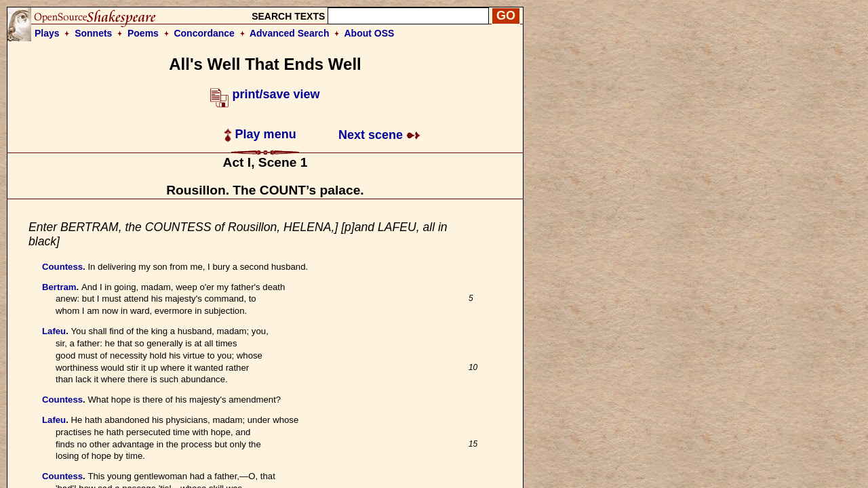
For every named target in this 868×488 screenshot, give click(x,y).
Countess (62, 267)
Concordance (204, 33)
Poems (143, 33)
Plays (47, 33)
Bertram (59, 287)
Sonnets (93, 33)
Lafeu (54, 331)
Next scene (379, 135)
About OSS (370, 33)
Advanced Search (290, 33)
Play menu (260, 134)
